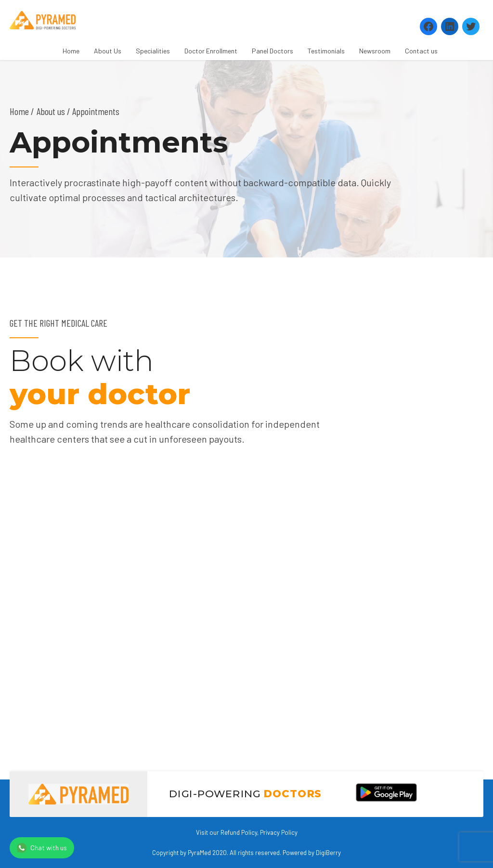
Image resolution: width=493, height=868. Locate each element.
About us (51, 111)
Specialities (153, 51)
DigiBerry (328, 853)
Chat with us (42, 848)
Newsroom (375, 51)
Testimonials (326, 51)
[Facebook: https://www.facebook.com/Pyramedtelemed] (428, 26)
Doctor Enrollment (211, 51)
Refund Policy (239, 832)
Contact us (421, 51)
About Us (108, 51)
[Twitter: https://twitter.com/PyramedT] (471, 26)
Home (71, 51)
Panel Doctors (272, 51)
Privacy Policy (279, 832)
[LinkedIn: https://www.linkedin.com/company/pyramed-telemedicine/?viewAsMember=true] (450, 26)
